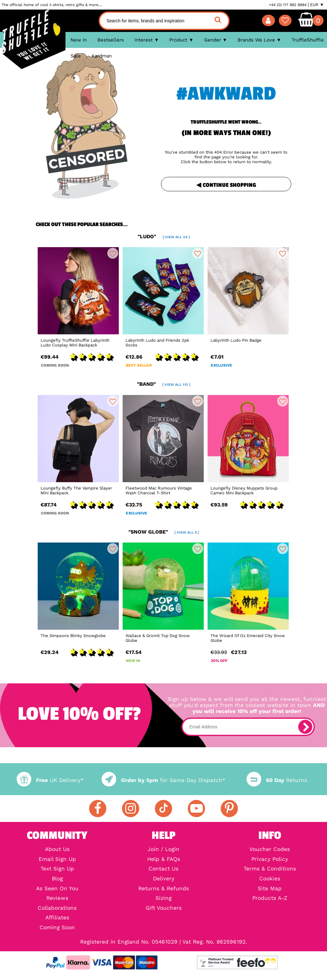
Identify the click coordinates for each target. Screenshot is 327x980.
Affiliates (57, 918)
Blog (57, 879)
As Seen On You (57, 889)
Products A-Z (270, 898)
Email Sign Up (57, 859)
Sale (76, 56)
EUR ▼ (317, 5)
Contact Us (163, 869)
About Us (57, 850)
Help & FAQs (164, 859)
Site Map (270, 889)
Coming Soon (57, 928)
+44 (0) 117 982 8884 (288, 5)
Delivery (164, 879)
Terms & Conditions (270, 869)
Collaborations (57, 908)
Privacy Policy (270, 859)
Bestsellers (111, 40)
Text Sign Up (57, 869)
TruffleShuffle (308, 40)
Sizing (163, 898)
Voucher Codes (270, 850)
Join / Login (163, 850)
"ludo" (164, 236)
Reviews (57, 898)
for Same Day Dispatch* (163, 780)
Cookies (270, 879)
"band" (164, 384)
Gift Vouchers (164, 908)
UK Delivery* (50, 780)
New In (79, 40)
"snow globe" (164, 532)
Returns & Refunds (164, 889)
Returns (277, 780)
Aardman (102, 56)
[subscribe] (305, 727)
